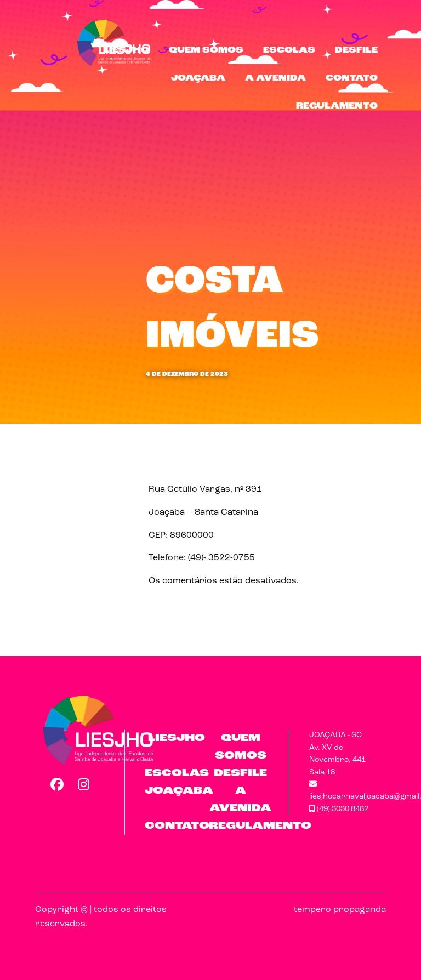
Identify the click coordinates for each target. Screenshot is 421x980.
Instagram (84, 784)
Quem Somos (206, 50)
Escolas (289, 50)
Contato (352, 78)
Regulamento (337, 106)
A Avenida (275, 78)
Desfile (356, 50)
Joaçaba (198, 78)
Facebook (56, 784)
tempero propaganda (340, 910)
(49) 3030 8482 (339, 809)
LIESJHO (126, 50)
